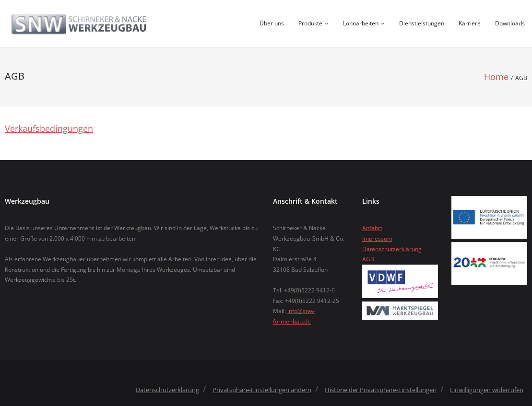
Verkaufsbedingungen (49, 128)
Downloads (510, 23)
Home (496, 77)
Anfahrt (372, 228)
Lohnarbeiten (361, 23)
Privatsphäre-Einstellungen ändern (262, 390)
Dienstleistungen (422, 23)
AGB (368, 259)
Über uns (272, 23)
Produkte (310, 23)
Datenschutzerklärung (392, 249)
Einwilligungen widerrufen (487, 390)
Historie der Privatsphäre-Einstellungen (381, 390)
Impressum (377, 238)
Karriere (470, 23)
